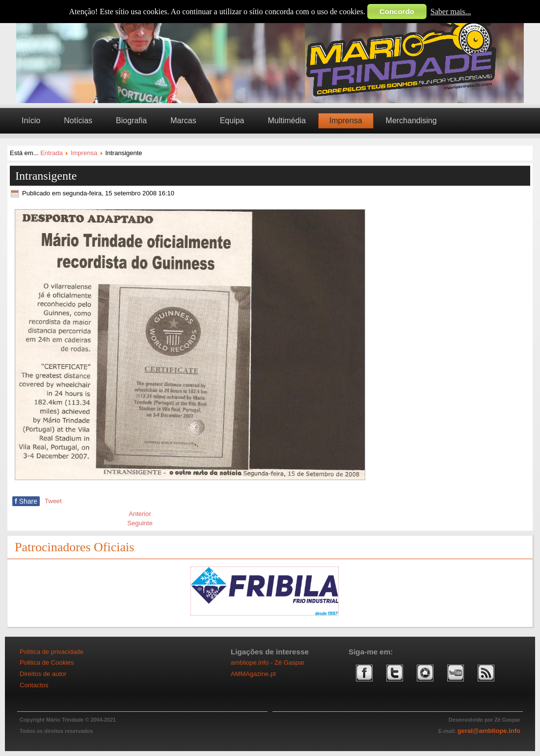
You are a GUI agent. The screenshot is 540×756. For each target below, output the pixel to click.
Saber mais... (451, 12)
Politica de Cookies (47, 662)
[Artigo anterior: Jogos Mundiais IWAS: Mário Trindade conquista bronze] (140, 514)
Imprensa (346, 121)
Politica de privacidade (52, 652)
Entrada (52, 153)
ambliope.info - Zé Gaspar (268, 662)
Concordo (397, 12)
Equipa (232, 121)
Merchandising (411, 121)
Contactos (34, 685)
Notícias (78, 121)
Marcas (183, 121)
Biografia (131, 121)
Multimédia (286, 121)
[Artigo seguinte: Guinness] (140, 523)
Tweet (53, 501)
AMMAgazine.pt (253, 674)
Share (26, 501)
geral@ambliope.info (489, 731)
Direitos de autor (43, 674)
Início (31, 121)
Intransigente (46, 176)
